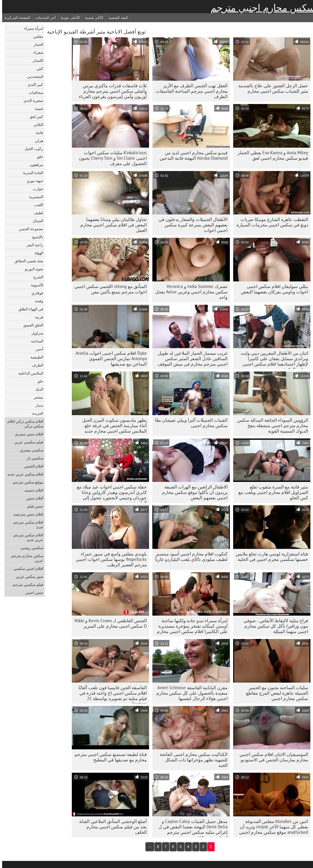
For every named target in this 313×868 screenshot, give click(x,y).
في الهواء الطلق (29, 309)
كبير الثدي (33, 84)
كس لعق (34, 117)
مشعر (36, 397)
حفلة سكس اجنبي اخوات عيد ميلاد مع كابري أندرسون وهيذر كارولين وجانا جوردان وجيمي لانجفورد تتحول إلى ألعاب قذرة (110, 493)
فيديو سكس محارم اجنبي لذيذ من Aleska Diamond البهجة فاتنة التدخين (191, 155)
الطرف (35, 365)
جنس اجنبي (32, 593)
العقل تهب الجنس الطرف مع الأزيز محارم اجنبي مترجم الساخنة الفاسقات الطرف (189, 91)
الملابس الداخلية (29, 373)
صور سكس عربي (27, 576)
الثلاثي (36, 125)
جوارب (36, 189)
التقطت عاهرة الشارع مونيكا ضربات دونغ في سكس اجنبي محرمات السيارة (270, 222)
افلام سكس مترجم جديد (26, 525)
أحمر (37, 349)
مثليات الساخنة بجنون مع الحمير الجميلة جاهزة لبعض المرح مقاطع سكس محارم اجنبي (275, 693)
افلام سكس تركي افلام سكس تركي (23, 424)
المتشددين (33, 76)
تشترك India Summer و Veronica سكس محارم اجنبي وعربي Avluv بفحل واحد (189, 292)
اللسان (36, 60)
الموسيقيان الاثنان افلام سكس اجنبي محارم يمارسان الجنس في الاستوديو (272, 757)
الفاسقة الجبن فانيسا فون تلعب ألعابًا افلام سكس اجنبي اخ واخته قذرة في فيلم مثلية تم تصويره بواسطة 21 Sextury (110, 694)
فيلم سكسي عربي (27, 442)
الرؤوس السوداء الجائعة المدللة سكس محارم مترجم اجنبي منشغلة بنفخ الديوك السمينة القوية (270, 426)
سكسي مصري (30, 450)
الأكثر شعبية (92, 18)
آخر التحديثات (44, 18)
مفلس (36, 36)
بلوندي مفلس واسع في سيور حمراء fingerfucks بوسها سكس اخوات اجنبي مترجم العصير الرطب (109, 559)
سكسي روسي (30, 548)
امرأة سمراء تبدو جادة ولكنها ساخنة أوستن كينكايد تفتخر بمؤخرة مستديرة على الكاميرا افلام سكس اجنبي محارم (190, 626)
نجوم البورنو (32, 269)
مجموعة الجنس (29, 229)
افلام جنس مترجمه (26, 514)
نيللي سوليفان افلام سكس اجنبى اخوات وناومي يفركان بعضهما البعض (272, 289)
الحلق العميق (31, 325)
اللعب (37, 205)
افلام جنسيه (32, 490)
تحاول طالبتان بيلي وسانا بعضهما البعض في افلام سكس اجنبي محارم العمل (111, 225)
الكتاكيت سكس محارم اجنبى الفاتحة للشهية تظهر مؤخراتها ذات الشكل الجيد (191, 760)
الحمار (36, 44)
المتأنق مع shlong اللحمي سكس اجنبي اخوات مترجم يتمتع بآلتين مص (108, 289)
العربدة (36, 413)
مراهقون (34, 165)
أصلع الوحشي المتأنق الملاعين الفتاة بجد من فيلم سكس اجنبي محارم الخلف (111, 827)
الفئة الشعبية (116, 18)
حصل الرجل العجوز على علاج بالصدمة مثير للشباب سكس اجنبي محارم (271, 88)
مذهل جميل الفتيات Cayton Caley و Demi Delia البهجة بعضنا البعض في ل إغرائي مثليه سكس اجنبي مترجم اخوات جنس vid (191, 828)
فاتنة (37, 133)
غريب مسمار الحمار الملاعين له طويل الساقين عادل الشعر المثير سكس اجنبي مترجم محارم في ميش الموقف (190, 359)
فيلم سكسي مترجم (26, 584)
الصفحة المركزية (15, 18)
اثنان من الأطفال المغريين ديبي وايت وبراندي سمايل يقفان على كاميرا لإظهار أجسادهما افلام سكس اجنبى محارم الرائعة (272, 360)
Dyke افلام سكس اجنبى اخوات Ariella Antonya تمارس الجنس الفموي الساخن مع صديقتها (109, 359)
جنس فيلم (33, 506)
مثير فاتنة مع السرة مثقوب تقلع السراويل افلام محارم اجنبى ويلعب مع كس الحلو (271, 492)
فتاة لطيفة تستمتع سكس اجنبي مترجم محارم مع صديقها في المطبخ (108, 757)
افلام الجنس (32, 466)
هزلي (37, 141)
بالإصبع (36, 237)
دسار (37, 405)
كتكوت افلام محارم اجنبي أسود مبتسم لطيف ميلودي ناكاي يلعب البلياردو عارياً (189, 557)
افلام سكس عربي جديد (23, 474)
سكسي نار (33, 458)
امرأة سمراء (32, 28)
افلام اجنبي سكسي (26, 568)
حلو (38, 381)
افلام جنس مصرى (27, 434)
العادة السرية (31, 173)
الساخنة (35, 341)
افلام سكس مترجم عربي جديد (26, 537)
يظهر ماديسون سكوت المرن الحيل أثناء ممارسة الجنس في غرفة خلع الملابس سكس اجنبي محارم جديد (112, 426)
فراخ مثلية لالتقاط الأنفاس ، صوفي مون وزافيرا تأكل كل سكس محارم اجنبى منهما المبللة (274, 626)
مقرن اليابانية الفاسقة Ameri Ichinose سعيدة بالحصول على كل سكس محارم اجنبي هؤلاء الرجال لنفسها (190, 693)
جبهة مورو (33, 181)
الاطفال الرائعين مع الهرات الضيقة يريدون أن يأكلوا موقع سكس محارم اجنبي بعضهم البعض (193, 492)
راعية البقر (33, 245)
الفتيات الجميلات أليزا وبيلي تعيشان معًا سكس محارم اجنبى (189, 423)
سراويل (35, 333)
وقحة (37, 301)
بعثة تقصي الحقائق (27, 261)
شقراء (36, 52)
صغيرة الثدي (31, 100)
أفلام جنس (33, 498)
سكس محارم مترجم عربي (25, 558)
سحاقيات (34, 92)
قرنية (37, 317)
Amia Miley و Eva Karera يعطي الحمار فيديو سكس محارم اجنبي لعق (271, 155)
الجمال (36, 221)
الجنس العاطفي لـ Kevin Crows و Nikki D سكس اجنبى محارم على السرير (108, 623)
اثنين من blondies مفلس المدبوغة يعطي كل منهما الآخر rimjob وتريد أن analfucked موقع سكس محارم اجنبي (271, 827)
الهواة (37, 253)
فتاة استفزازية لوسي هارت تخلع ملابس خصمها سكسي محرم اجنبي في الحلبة (270, 557)
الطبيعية (35, 357)
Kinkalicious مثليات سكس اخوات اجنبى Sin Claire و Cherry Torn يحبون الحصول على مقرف (111, 158)
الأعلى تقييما (68, 18)
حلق (38, 157)
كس (38, 68)
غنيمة (37, 108)
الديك (37, 389)
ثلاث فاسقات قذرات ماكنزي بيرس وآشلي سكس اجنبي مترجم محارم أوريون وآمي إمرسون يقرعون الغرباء (111, 91)
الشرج (36, 277)
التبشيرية (34, 197)
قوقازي (35, 293)
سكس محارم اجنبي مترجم (261, 8)
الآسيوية (35, 285)
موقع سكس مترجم (26, 482)
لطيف (36, 213)
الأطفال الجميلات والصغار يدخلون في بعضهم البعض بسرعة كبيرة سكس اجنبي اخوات (191, 225)
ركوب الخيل (32, 149)
